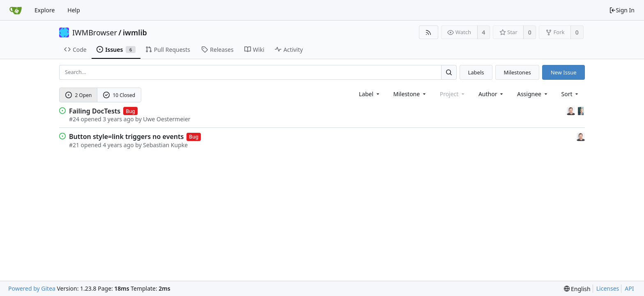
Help (74, 10)
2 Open (79, 95)
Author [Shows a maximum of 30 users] (491, 94)
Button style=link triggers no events (126, 136)
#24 (74, 119)
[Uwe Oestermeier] (581, 110)
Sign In (622, 10)
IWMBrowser (95, 32)
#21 (74, 145)
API (629, 288)
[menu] (571, 94)
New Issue (564, 72)
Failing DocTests (95, 111)
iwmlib (135, 32)
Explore (45, 10)
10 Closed (119, 95)
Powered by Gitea (32, 288)
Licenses (608, 288)
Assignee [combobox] (533, 94)
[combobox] (370, 94)
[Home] (16, 10)
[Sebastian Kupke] (572, 110)
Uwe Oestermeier (167, 119)
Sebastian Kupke (165, 145)
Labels (476, 72)
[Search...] (449, 72)
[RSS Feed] (429, 32)
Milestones (517, 72)
